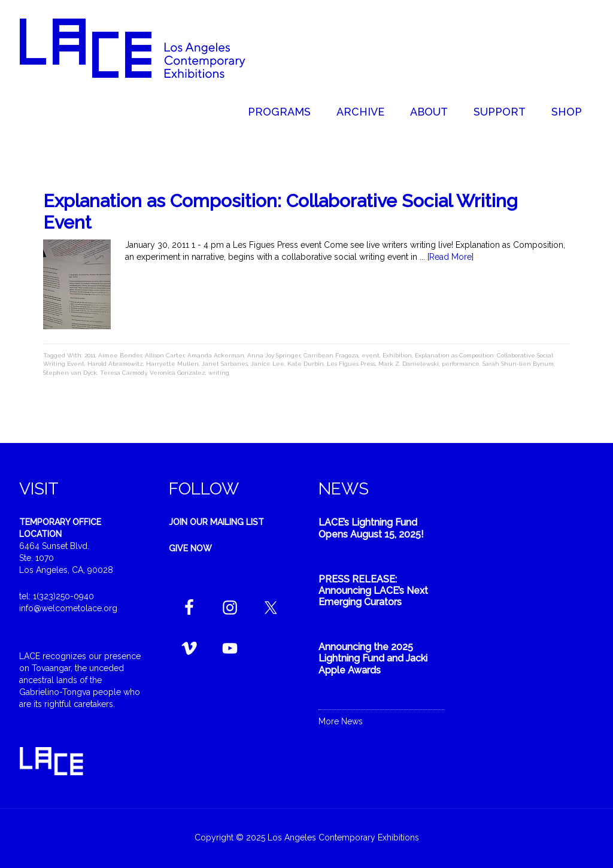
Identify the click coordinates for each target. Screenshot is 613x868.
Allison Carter (165, 355)
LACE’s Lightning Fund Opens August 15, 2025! (371, 528)
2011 (90, 355)
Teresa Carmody (123, 373)
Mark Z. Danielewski (409, 364)
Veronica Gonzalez (177, 373)
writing (219, 373)
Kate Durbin (306, 364)
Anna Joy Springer (274, 355)
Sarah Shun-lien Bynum (518, 364)
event (371, 355)
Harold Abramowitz (115, 364)
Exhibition (397, 355)
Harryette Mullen (172, 364)
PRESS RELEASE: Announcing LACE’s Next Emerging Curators (373, 591)
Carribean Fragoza (331, 355)
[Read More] (450, 257)
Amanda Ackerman (216, 355)
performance (461, 364)
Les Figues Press (351, 364)
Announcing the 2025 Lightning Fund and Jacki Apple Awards (373, 658)
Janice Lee (268, 364)
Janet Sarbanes (225, 364)
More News (341, 721)
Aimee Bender (120, 355)
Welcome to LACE (145, 48)
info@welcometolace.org (68, 608)
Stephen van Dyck (70, 373)
